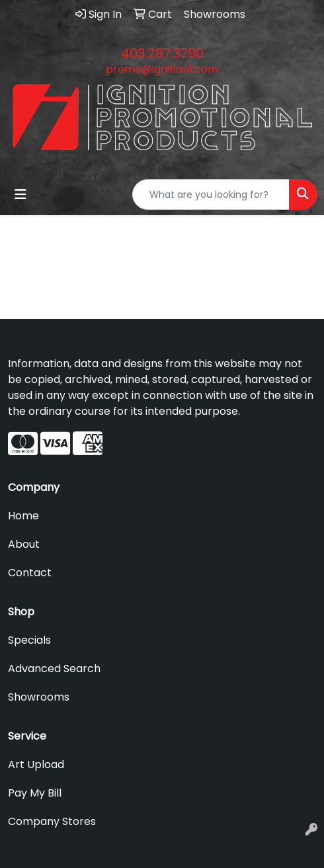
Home (23, 516)
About (24, 544)
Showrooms (39, 697)
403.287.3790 (162, 54)
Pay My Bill (35, 793)
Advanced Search (54, 669)
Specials (29, 640)
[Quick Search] (211, 195)
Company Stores (52, 821)
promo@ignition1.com (162, 69)
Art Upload (36, 764)
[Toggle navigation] (20, 195)
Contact (30, 573)
